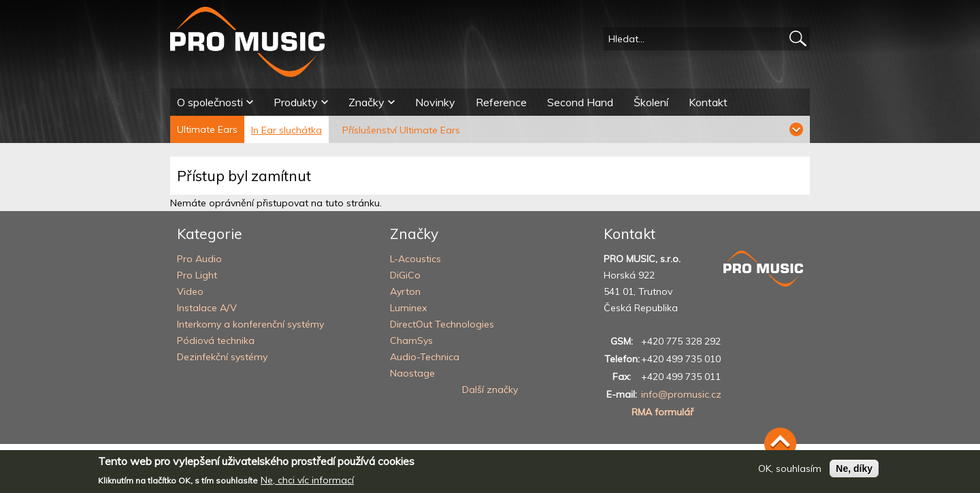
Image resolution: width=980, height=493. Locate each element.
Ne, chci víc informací (307, 481)
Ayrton (405, 291)
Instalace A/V (207, 308)
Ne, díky (854, 468)
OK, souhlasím (790, 468)
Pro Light (197, 275)
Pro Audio (199, 259)
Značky (366, 102)
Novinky (435, 102)
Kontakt (708, 102)
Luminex (408, 308)
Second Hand (580, 102)
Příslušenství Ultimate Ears (401, 130)
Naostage (412, 373)
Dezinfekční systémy (222, 357)
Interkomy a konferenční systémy (250, 324)
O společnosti (210, 102)
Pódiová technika (216, 340)
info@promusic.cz (681, 394)
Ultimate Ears (207, 129)
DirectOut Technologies (442, 324)
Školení (651, 102)
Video (190, 291)
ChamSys (411, 340)
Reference (501, 102)
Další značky (490, 389)
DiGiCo (405, 275)
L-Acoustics (415, 259)
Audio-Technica (425, 357)
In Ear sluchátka (287, 130)
